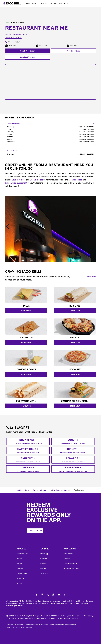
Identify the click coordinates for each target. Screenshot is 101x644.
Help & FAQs (69, 554)
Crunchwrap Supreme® (16, 183)
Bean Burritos (36, 180)
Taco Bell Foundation (72, 564)
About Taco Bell (22, 554)
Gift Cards (53, 3)
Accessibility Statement (55, 625)
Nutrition (20, 564)
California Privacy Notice (33, 625)
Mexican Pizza (75, 180)
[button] (27, 549)
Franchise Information (72, 568)
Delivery (35, 3)
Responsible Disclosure (69, 625)
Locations (20, 568)
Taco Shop (44, 573)
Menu (28, 3)
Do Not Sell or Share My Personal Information (19, 628)
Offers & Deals (22, 573)
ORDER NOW (26, 311)
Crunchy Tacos (19, 180)
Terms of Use (44, 625)
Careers (67, 559)
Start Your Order (28, 51)
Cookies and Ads (11, 625)
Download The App (28, 57)
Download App (35, 531)
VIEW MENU (92, 276)
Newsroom (20, 578)
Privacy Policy (21, 625)
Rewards (44, 3)
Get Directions (74, 51)
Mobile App (44, 554)
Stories (19, 583)
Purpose (62, 3)
